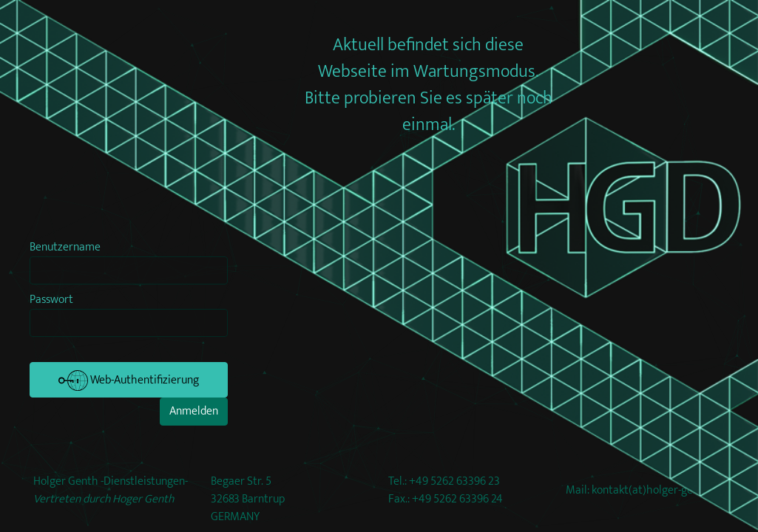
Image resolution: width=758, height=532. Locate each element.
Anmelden (194, 411)
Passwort (51, 300)
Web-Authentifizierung (129, 381)
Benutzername (65, 248)
